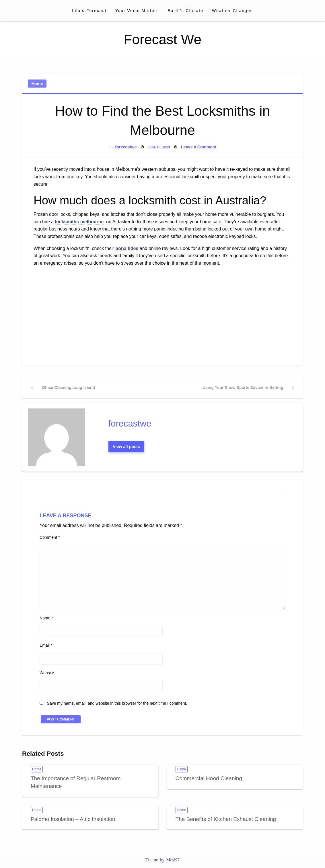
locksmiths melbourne (79, 222)
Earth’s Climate (185, 11)
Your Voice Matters (137, 11)
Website (47, 673)
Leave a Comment (199, 147)
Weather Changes (232, 11)
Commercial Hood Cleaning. (210, 778)
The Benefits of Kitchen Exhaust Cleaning (226, 819)
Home (37, 84)
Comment (50, 537)
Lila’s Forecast (89, 11)
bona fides (127, 248)
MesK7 (173, 860)
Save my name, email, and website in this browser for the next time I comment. (117, 703)
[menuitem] (89, 11)
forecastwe (126, 147)
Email (46, 645)
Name (46, 618)
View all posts (126, 447)
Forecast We (162, 39)
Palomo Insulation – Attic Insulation (73, 819)
